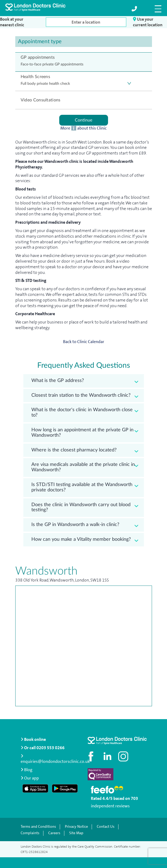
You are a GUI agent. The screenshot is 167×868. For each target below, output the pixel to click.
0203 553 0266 (51, 748)
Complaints (30, 833)
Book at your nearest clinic (12, 22)
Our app (31, 778)
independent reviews (110, 806)
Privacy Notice (76, 827)
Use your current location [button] (148, 22)
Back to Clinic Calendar (84, 342)
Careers (54, 833)
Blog (27, 770)
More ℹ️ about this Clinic (83, 128)
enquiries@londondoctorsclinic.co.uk (55, 759)
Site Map (76, 833)
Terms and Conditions (38, 827)
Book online (33, 739)
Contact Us (106, 827)
